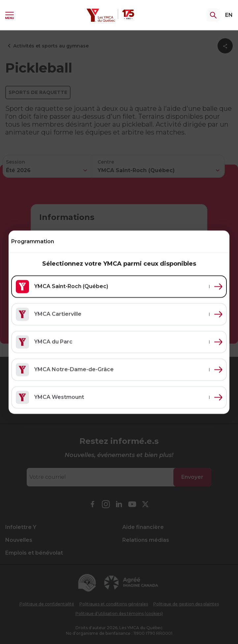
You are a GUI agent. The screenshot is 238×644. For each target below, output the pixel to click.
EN (229, 15)
